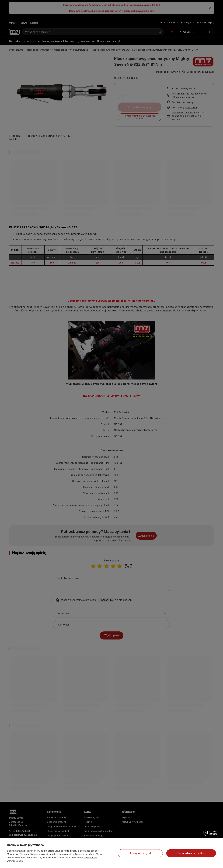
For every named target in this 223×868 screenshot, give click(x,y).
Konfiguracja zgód (140, 853)
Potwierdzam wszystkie (191, 853)
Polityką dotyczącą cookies (85, 851)
